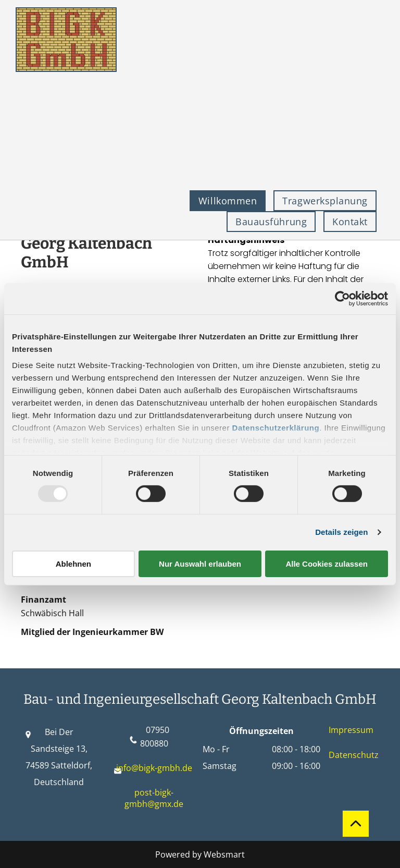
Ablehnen (73, 564)
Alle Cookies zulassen (327, 564)
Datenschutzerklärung (276, 428)
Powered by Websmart (200, 854)
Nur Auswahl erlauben (200, 564)
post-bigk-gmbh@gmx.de (154, 798)
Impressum (351, 730)
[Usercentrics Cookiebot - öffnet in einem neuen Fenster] (342, 298)
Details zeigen (341, 532)
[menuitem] (232, 201)
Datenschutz (354, 755)
